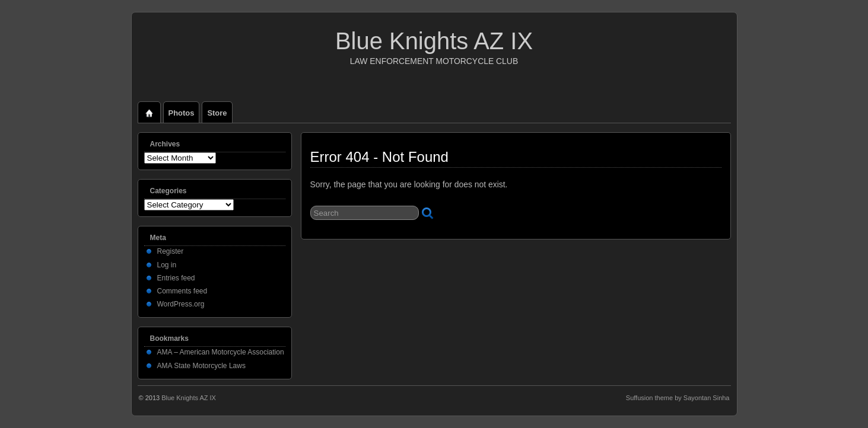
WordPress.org (181, 304)
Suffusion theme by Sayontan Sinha (678, 398)
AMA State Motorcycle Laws (201, 366)
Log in (167, 265)
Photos (182, 113)
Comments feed (182, 291)
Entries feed (176, 278)
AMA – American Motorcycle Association (221, 352)
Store (217, 113)
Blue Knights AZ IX (434, 41)
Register (171, 251)
